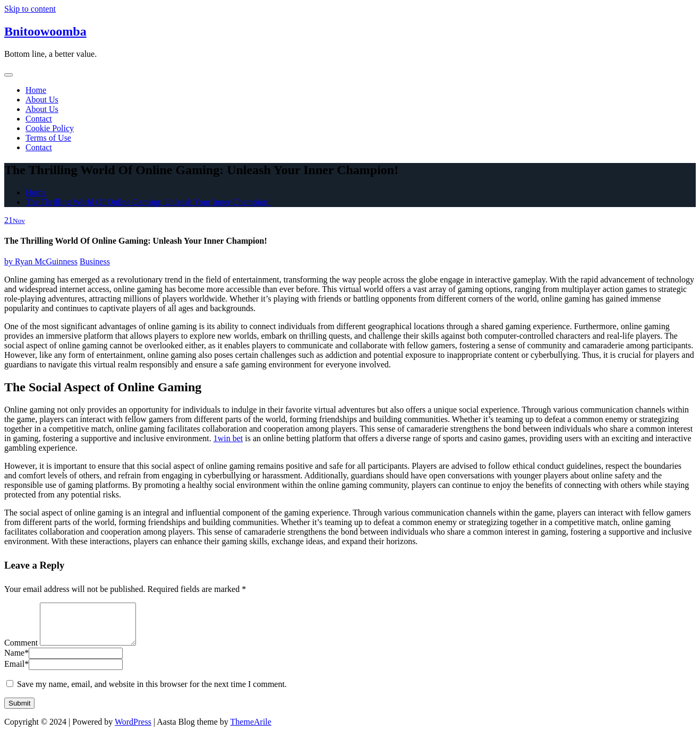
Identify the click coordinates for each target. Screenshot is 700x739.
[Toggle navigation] (8, 75)
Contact (39, 119)
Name (16, 661)
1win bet (228, 438)
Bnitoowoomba (45, 31)
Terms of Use (48, 138)
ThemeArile (251, 730)
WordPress (133, 730)
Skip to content (30, 9)
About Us (42, 100)
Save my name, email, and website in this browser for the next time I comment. (152, 692)
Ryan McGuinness (41, 261)
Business (95, 261)
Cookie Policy (50, 128)
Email (16, 672)
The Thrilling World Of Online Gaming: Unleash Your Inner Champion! (148, 202)
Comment (21, 651)
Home (36, 90)
